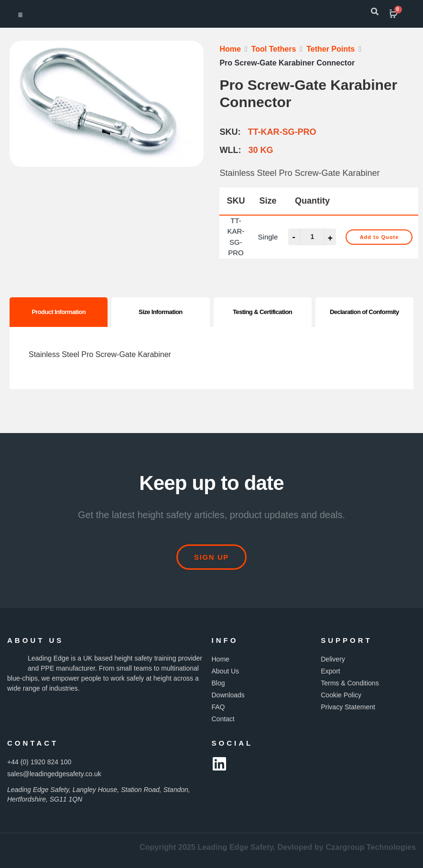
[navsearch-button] (375, 13)
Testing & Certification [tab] (262, 312)
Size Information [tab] (161, 312)
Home (230, 49)
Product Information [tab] (59, 312)
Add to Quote (380, 237)
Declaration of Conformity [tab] (364, 312)
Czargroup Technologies (371, 847)
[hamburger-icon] (20, 14)
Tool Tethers (274, 49)
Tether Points (331, 49)
